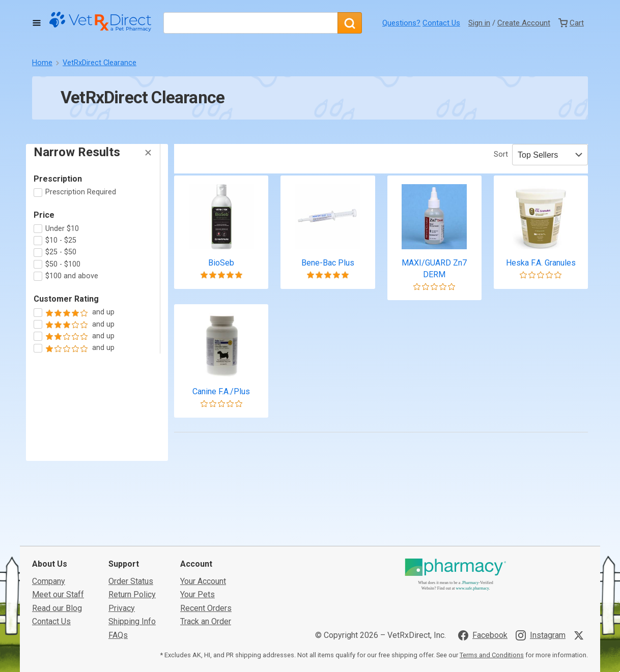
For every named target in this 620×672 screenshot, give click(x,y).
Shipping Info (132, 613)
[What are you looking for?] (250, 23)
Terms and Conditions (492, 647)
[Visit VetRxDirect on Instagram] (541, 627)
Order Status (131, 573)
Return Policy (132, 586)
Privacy (122, 600)
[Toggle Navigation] (37, 23)
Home (42, 63)
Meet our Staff (58, 586)
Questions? (401, 23)
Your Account (203, 573)
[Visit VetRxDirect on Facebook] (483, 627)
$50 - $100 (63, 264)
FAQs (118, 627)
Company (49, 573)
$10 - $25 (61, 240)
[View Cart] (571, 23)
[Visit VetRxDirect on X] (581, 627)
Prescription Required (81, 192)
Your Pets (198, 586)
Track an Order (206, 613)
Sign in (479, 23)
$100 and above (72, 276)
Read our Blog (57, 600)
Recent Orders (206, 600)
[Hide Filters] (148, 153)
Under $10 (62, 229)
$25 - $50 (61, 252)
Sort (501, 154)
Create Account (524, 23)
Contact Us (441, 23)
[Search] (350, 23)
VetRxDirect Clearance (100, 63)
